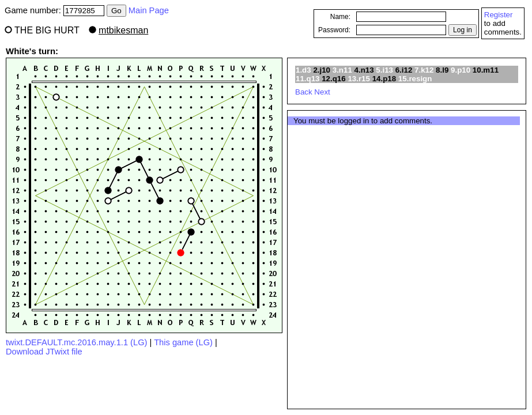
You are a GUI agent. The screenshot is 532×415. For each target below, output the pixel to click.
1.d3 (303, 70)
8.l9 (442, 70)
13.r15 (359, 79)
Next (322, 92)
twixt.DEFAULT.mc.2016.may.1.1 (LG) (76, 342)
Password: (334, 30)
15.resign (415, 79)
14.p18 (384, 79)
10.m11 (486, 70)
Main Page (149, 10)
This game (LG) (183, 342)
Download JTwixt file (44, 352)
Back (304, 92)
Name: (340, 17)
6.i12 (404, 70)
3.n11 (342, 70)
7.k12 (424, 70)
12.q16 (334, 79)
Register (499, 15)
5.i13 (384, 70)
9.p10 (461, 70)
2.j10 (322, 70)
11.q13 (308, 79)
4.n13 (364, 70)
